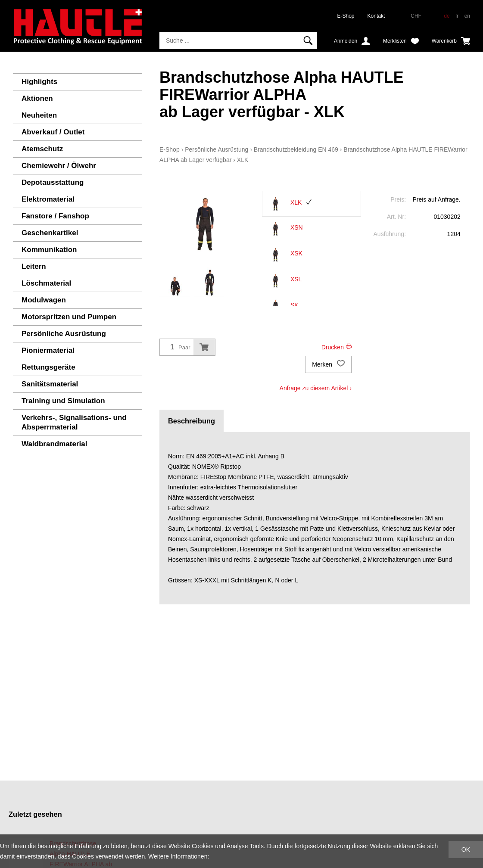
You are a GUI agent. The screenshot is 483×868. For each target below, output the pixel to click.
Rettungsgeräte (48, 367)
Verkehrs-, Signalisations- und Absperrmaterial (74, 422)
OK (466, 849)
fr (457, 16)
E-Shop (346, 16)
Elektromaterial (48, 199)
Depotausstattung (53, 182)
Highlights (39, 82)
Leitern (34, 266)
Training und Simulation (63, 401)
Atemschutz (42, 149)
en (467, 16)
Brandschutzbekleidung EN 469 (296, 149)
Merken (328, 364)
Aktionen (37, 98)
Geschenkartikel (50, 233)
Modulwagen (44, 300)
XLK (243, 160)
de (447, 16)
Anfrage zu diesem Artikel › (316, 388)
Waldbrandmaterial (54, 444)
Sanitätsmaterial (50, 384)
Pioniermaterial (48, 350)
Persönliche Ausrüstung (64, 334)
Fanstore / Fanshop (55, 216)
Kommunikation (49, 250)
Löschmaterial (46, 283)
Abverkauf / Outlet (53, 132)
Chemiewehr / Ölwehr (59, 166)
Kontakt (376, 16)
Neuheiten (39, 115)
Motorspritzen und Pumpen (69, 317)
